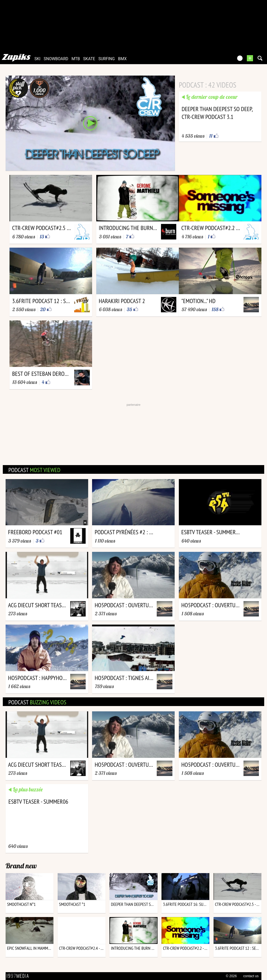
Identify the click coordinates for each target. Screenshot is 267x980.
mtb (76, 59)
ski (38, 59)
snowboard (56, 59)
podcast (34, 470)
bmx (122, 59)
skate (89, 59)
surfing (106, 59)
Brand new (21, 866)
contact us (251, 976)
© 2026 (231, 976)
